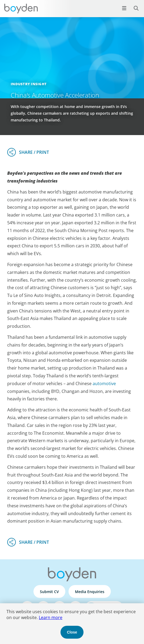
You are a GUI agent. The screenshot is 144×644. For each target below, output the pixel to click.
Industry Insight (29, 84)
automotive (104, 384)
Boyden (21, 9)
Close (72, 632)
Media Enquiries (90, 592)
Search (133, 5)
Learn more (51, 617)
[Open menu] (124, 8)
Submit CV (49, 592)
